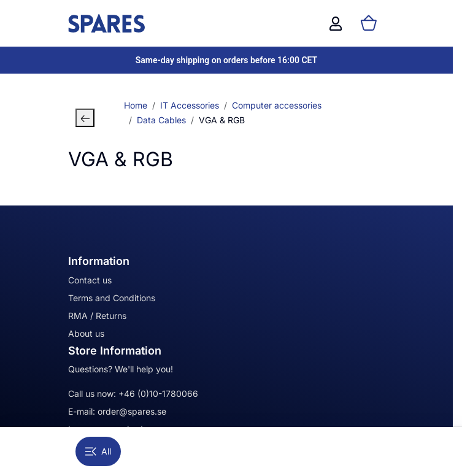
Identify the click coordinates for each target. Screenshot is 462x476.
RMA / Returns (97, 316)
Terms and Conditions (112, 298)
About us (86, 333)
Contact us (90, 280)
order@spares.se (132, 411)
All (98, 451)
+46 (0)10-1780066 (158, 393)
